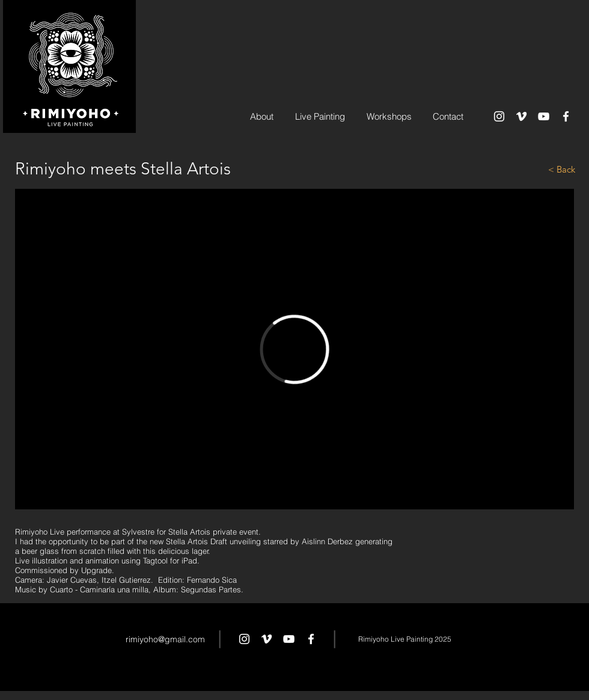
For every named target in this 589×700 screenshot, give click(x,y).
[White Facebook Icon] (566, 116)
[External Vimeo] (294, 349)
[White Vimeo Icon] (521, 116)
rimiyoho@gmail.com (165, 639)
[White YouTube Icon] (544, 116)
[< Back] (533, 169)
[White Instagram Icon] (499, 116)
